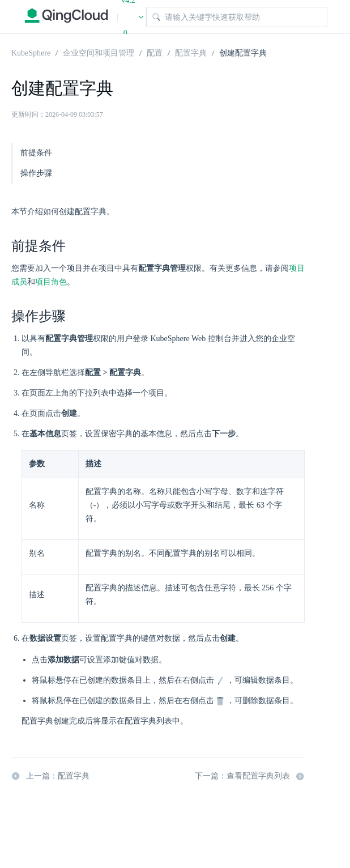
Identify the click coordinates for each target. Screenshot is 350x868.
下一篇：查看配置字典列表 (250, 776)
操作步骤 (36, 173)
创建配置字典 (243, 52)
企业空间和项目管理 (99, 52)
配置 (155, 52)
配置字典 (191, 52)
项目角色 (51, 282)
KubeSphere (31, 52)
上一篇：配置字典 (50, 776)
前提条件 (36, 153)
